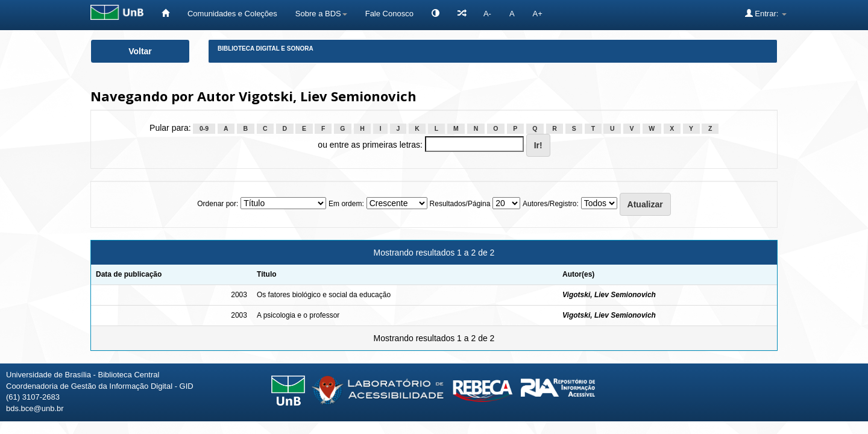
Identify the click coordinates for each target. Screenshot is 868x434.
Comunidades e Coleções (232, 14)
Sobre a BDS (321, 14)
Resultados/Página (460, 204)
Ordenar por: (218, 204)
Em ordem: (346, 204)
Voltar (140, 51)
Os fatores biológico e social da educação (324, 295)
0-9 (204, 128)
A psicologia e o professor (298, 315)
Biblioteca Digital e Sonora (266, 49)
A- (487, 14)
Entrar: (766, 13)
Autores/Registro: (551, 204)
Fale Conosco (389, 14)
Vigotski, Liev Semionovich (609, 295)
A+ (538, 14)
